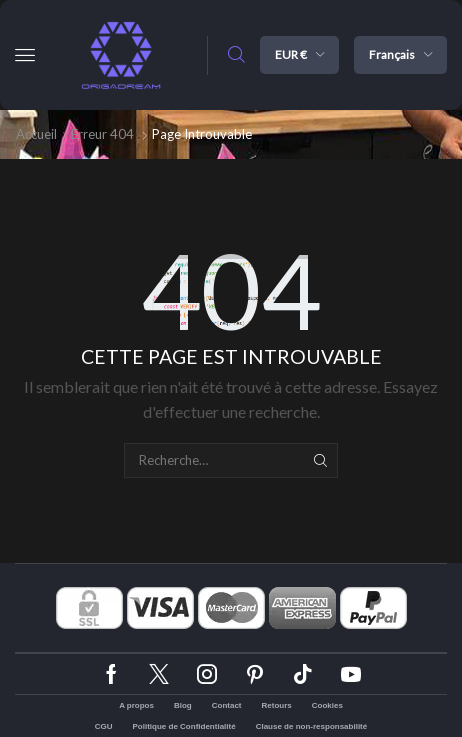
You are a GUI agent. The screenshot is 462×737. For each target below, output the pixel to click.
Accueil (36, 134)
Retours (277, 705)
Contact (227, 705)
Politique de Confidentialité (184, 726)
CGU (104, 726)
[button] (25, 55)
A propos (136, 705)
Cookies (327, 705)
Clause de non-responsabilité (312, 726)
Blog (183, 705)
